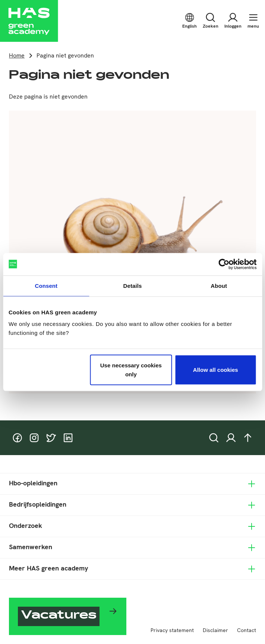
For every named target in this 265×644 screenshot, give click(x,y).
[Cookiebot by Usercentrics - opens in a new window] (224, 264)
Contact (247, 630)
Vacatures (59, 616)
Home (17, 55)
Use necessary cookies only (131, 370)
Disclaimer (215, 630)
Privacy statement (172, 630)
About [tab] (219, 285)
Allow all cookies (216, 370)
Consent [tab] (46, 285)
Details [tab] (133, 285)
